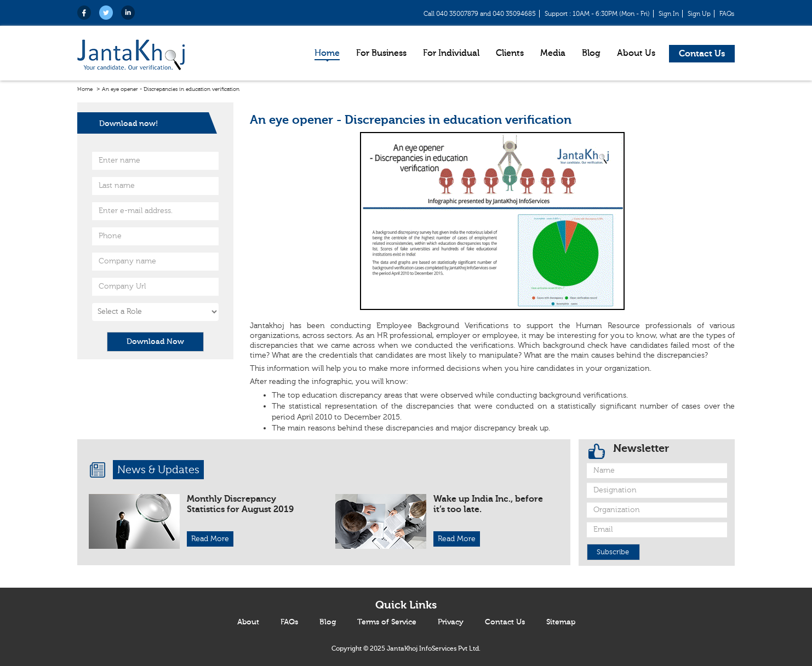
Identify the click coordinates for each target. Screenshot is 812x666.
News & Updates (158, 470)
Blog (591, 53)
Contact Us (702, 54)
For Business (381, 53)
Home (327, 53)
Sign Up (699, 14)
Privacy (451, 622)
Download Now (155, 342)
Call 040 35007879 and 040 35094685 (480, 14)
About (248, 622)
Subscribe (613, 552)
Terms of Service (387, 622)
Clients (510, 53)
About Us (636, 53)
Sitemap (561, 622)
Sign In (669, 14)
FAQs (727, 14)
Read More (210, 539)
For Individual (451, 53)
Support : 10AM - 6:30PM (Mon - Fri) (597, 14)
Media (553, 53)
